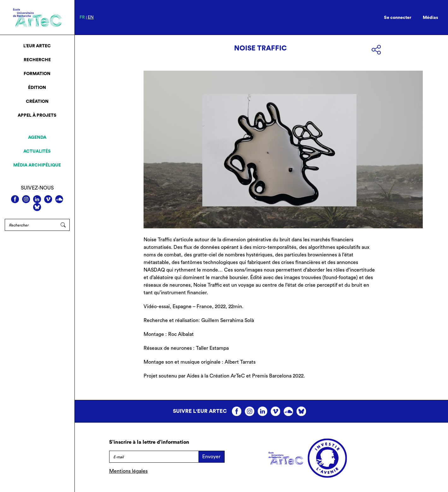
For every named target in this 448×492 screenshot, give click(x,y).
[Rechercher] (31, 225)
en (91, 17)
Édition (37, 88)
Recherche (37, 60)
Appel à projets (37, 115)
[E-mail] (154, 457)
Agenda (37, 138)
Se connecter (398, 18)
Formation (37, 74)
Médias (430, 18)
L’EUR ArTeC (37, 46)
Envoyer (211, 457)
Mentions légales (128, 471)
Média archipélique (37, 165)
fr (82, 17)
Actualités (37, 151)
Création (37, 102)
